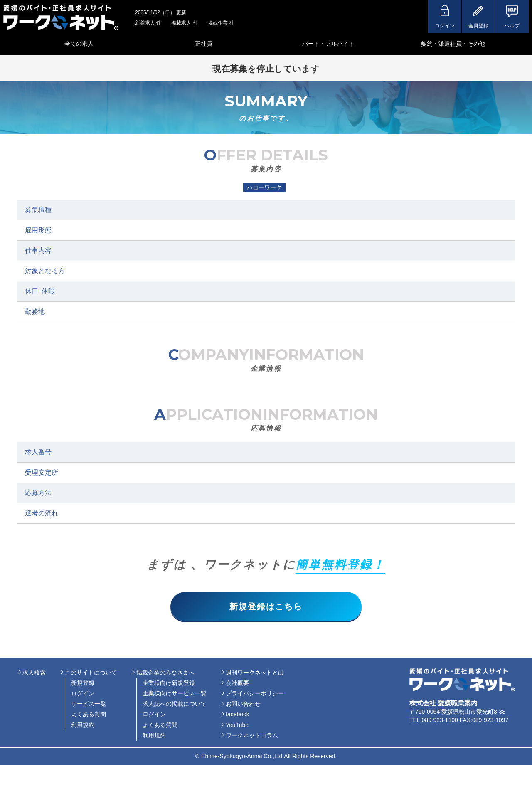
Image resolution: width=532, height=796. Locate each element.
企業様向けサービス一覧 (175, 694)
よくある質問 (89, 715)
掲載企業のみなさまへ (165, 673)
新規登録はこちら (266, 606)
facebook (238, 715)
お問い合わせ (243, 704)
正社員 (204, 44)
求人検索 (34, 673)
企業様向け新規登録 (169, 683)
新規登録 (83, 683)
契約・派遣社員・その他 (453, 44)
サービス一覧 (89, 704)
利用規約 (83, 725)
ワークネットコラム (252, 736)
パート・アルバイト (328, 44)
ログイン (83, 694)
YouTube (237, 725)
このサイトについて (91, 673)
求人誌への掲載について (175, 704)
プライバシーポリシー (255, 694)
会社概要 (237, 683)
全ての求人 (79, 44)
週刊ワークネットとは (255, 673)
